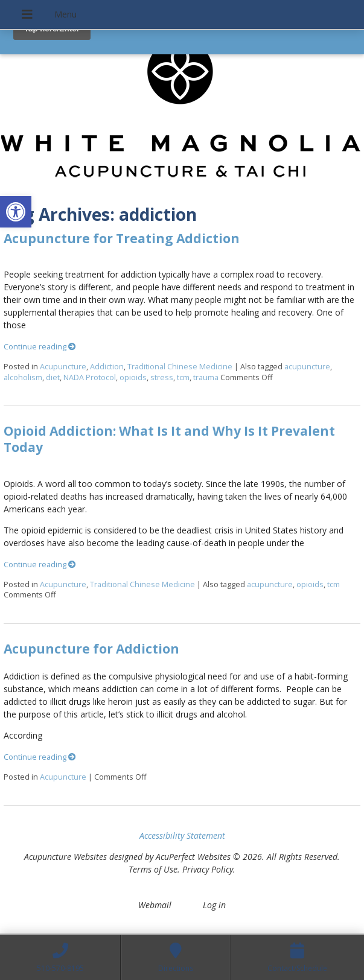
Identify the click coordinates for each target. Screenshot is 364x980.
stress (162, 377)
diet (53, 377)
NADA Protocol (90, 377)
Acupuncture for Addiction (91, 649)
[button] (16, 212)
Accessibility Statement (182, 835)
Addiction (107, 367)
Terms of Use (153, 869)
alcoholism (23, 377)
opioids (133, 377)
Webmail (155, 905)
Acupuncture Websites (65, 857)
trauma (206, 377)
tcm (183, 377)
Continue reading (40, 347)
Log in (214, 905)
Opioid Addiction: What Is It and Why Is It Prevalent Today (169, 439)
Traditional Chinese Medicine (180, 367)
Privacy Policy (208, 869)
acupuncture (307, 367)
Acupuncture (63, 367)
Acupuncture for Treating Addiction (122, 238)
